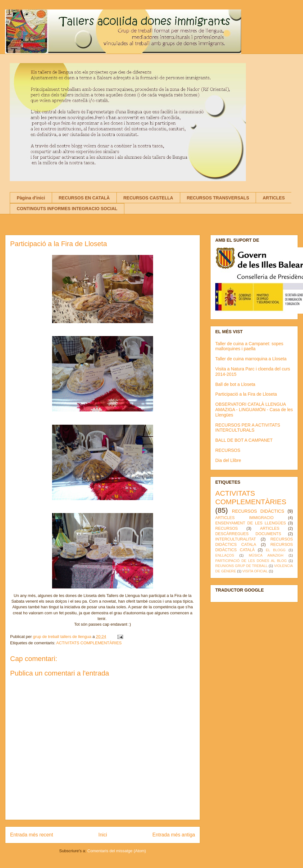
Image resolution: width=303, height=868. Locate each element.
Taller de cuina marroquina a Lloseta (251, 359)
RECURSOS (228, 450)
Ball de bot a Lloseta (235, 384)
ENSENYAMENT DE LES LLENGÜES (251, 523)
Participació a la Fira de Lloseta (246, 394)
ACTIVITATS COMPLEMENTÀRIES (89, 643)
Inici (103, 835)
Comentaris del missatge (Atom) (117, 851)
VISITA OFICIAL (255, 571)
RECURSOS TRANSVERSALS (218, 198)
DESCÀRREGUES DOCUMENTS (248, 534)
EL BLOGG (276, 550)
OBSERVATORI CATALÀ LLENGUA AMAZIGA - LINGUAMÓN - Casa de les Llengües (254, 410)
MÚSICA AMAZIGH (266, 555)
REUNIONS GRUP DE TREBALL (241, 566)
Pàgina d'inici (31, 198)
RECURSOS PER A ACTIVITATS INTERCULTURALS (248, 428)
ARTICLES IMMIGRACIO (244, 518)
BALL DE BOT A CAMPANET (244, 440)
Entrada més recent (32, 835)
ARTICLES (274, 198)
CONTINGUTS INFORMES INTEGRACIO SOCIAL (67, 209)
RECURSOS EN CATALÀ (84, 198)
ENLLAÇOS (225, 555)
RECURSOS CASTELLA (148, 198)
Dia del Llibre (228, 460)
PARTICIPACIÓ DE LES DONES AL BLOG (251, 561)
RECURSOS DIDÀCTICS (258, 511)
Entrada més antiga (174, 835)
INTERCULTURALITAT (236, 539)
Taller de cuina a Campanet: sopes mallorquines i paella (249, 346)
